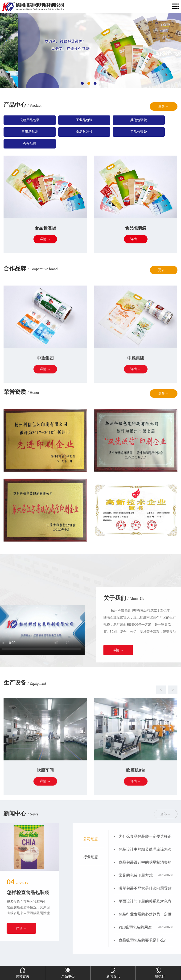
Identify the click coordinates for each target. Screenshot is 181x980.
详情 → (144, 650)
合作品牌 (30, 144)
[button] (86, 719)
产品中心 (68, 972)
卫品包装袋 (139, 132)
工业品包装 (84, 120)
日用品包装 (30, 132)
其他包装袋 (139, 120)
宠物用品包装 (30, 120)
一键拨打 (158, 972)
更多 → (164, 106)
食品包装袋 (84, 132)
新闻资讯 (113, 972)
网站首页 (23, 972)
